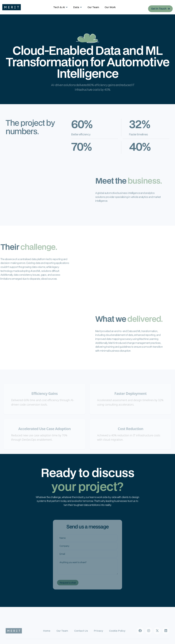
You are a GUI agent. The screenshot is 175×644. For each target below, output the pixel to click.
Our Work (110, 7)
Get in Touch (160, 8)
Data (76, 7)
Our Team (93, 7)
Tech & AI (59, 7)
